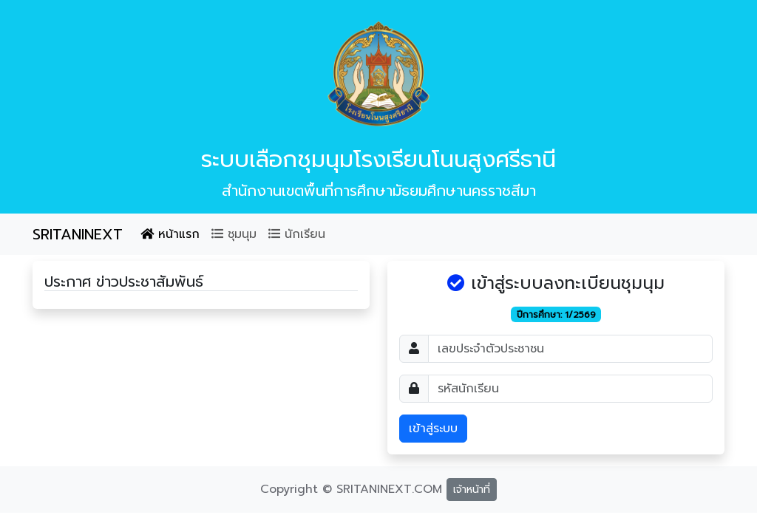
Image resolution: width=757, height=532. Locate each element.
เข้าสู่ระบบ (433, 429)
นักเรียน (297, 234)
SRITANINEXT (78, 234)
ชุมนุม (234, 234)
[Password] (570, 389)
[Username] (570, 349)
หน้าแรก (170, 234)
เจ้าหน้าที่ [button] (472, 490)
